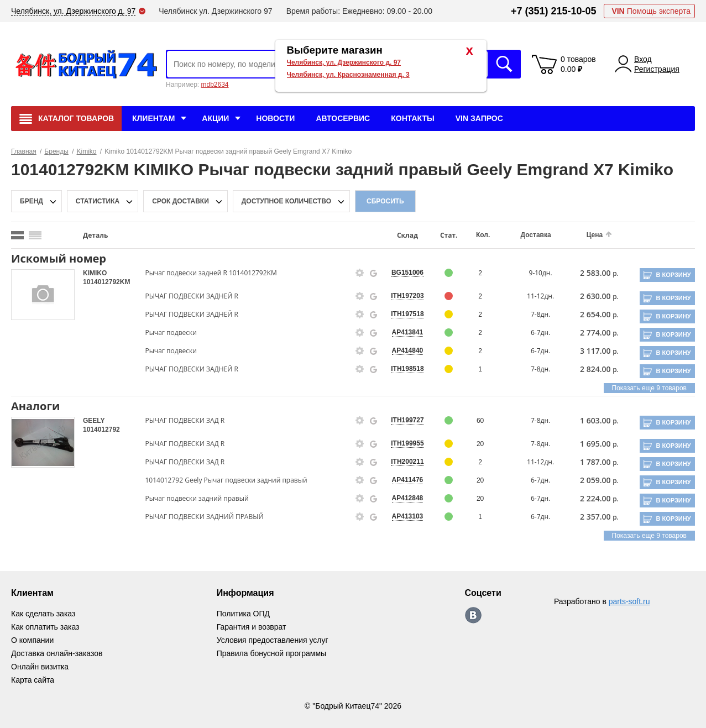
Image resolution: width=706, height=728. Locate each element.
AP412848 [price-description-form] (408, 498)
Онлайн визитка (40, 667)
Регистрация (657, 69)
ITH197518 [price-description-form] (407, 314)
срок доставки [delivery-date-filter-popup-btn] (181, 201)
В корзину (673, 275)
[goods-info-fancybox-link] (360, 273)
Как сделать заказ (43, 614)
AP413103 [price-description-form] (408, 516)
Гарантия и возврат (252, 627)
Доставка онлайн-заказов (57, 653)
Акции (215, 118)
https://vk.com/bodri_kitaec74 (473, 615)
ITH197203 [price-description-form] (407, 296)
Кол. (483, 235)
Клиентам (153, 118)
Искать (504, 64)
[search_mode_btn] (17, 235)
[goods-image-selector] (43, 295)
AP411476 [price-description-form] (408, 480)
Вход (643, 59)
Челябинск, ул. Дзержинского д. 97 (344, 62)
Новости (275, 118)
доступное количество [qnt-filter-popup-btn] (286, 201)
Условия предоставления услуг (273, 640)
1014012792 (101, 430)
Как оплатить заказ (45, 627)
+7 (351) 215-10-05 (554, 11)
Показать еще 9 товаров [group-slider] (649, 388)
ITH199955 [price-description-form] (407, 443)
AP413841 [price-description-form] (408, 332)
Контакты (412, 118)
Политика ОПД (243, 614)
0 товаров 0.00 (578, 64)
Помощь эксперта (651, 11)
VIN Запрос (479, 118)
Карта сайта (33, 680)
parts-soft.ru (629, 601)
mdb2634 (215, 85)
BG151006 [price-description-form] (407, 273)
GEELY (94, 421)
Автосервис (343, 118)
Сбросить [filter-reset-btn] (385, 201)
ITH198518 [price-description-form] (407, 369)
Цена (595, 235)
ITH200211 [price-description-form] (407, 462)
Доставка (536, 235)
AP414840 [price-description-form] (408, 350)
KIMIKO (95, 273)
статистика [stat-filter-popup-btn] (98, 201)
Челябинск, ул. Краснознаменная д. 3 (348, 75)
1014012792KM (106, 282)
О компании (32, 640)
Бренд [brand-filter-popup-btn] (32, 201)
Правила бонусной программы (272, 653)
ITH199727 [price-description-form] (407, 420)
